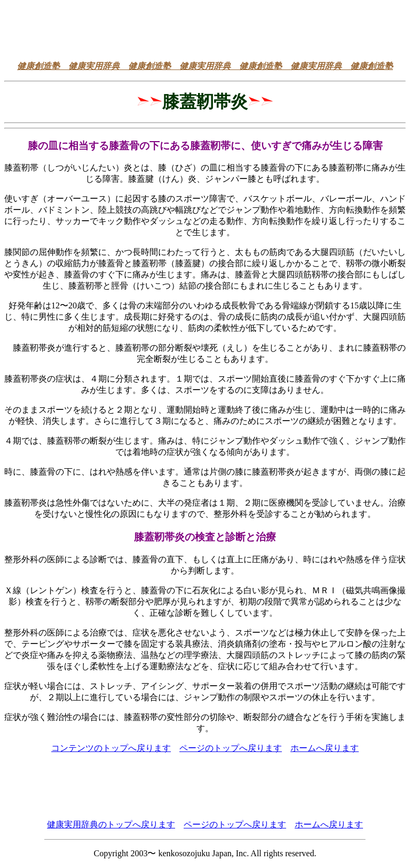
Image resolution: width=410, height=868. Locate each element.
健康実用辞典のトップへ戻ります (111, 824)
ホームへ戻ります (325, 748)
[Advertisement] (205, 28)
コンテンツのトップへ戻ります (111, 748)
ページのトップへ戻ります (231, 748)
